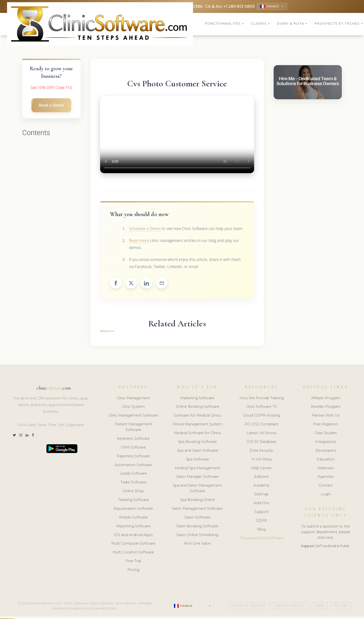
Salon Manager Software (197, 477)
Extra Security (261, 451)
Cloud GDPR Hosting (262, 416)
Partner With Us (326, 416)
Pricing (133, 570)
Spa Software (197, 460)
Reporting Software (133, 527)
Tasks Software (133, 483)
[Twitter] (14, 436)
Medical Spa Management (197, 469)
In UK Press (262, 460)
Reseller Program (326, 407)
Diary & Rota (292, 24)
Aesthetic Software (133, 439)
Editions (261, 477)
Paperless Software (133, 457)
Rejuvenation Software (133, 509)
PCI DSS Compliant (262, 425)
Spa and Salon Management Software (197, 489)
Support (262, 512)
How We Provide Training (262, 399)
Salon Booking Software (197, 527)
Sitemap (261, 495)
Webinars (326, 469)
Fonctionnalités (225, 24)
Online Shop (133, 492)
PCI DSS (341, 606)
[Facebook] (33, 436)
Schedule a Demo (145, 229)
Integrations (326, 442)
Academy (261, 486)
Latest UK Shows (261, 434)
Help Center (261, 469)
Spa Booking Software (197, 442)
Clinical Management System (197, 425)
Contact (326, 486)
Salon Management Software (197, 509)
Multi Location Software (133, 553)
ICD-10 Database (262, 442)
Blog (261, 530)
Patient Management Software (133, 428)
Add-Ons (261, 504)
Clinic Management (133, 399)
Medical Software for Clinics (197, 434)
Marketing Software (197, 399)
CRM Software (133, 448)
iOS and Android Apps (133, 535)
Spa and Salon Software (197, 451)
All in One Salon (197, 544)
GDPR (261, 521)
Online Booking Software (197, 407)
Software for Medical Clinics (197, 416)
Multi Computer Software (133, 544)
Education (326, 460)
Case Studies (326, 434)
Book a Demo (51, 106)
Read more (139, 241)
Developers (326, 451)
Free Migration (326, 425)
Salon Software (197, 518)
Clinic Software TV (262, 407)
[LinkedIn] (27, 436)
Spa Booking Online (197, 500)
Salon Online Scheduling (197, 535)
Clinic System (133, 407)
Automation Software (133, 465)
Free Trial (133, 562)
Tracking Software (133, 500)
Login (326, 495)
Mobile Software (133, 518)
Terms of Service (249, 606)
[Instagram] (21, 436)
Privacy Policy (290, 606)
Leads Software (133, 474)
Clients (261, 24)
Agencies (326, 477)
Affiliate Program (326, 399)
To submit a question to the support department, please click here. (326, 533)
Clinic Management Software (133, 416)
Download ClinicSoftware (262, 539)
